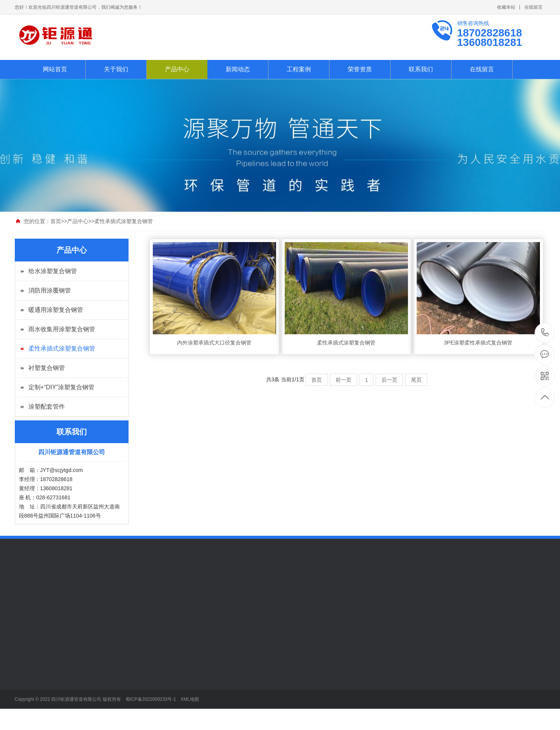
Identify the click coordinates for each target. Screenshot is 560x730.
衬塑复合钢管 (47, 368)
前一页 (344, 380)
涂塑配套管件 (47, 407)
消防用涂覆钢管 (50, 290)
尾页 (416, 380)
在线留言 (533, 7)
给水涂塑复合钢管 (53, 271)
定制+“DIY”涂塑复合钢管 (62, 387)
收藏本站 (506, 7)
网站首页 (55, 69)
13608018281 (545, 333)
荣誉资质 (360, 69)
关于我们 (116, 69)
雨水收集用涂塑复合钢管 (62, 329)
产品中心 (177, 69)
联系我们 (421, 69)
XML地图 (190, 699)
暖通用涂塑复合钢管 (56, 310)
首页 (56, 221)
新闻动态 (238, 69)
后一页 (389, 380)
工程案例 (299, 69)
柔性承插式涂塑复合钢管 (124, 221)
